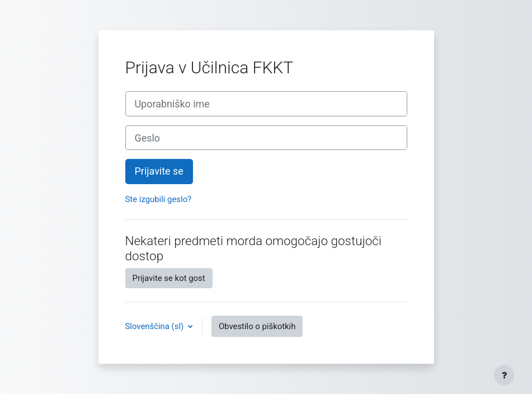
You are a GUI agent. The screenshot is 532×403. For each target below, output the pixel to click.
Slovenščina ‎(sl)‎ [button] (156, 326)
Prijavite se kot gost (169, 278)
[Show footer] (504, 375)
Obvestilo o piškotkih (257, 326)
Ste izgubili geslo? (159, 199)
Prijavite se (159, 171)
